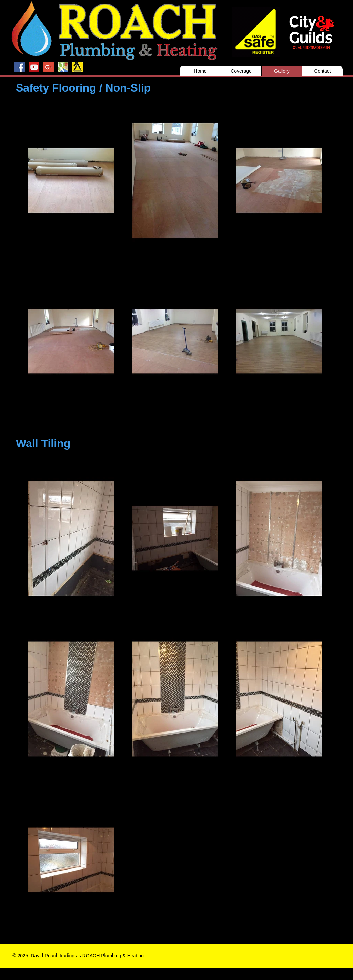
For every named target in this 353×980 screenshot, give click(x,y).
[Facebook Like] (264, 957)
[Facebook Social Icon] (20, 67)
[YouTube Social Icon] (34, 67)
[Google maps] (63, 67)
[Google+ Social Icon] (49, 67)
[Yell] (78, 67)
